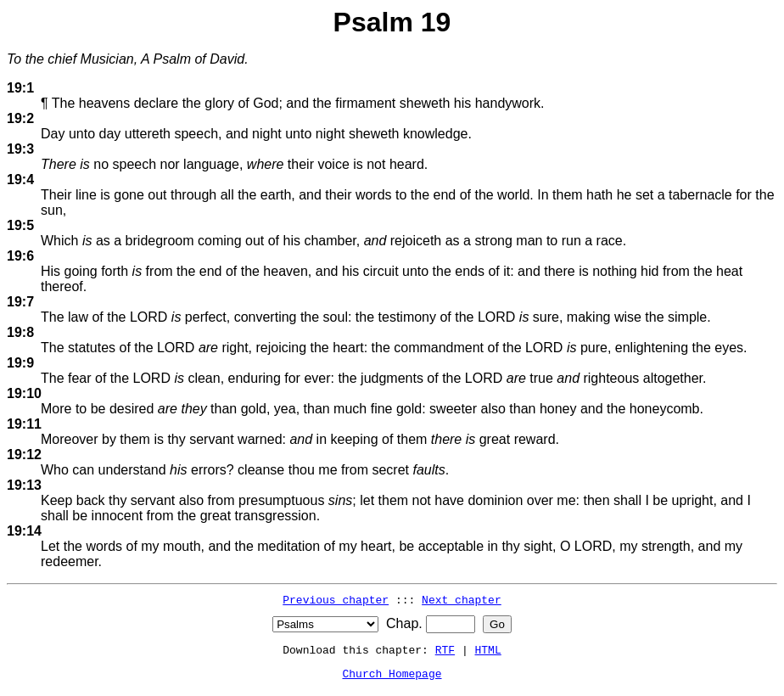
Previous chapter (336, 599)
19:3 (20, 149)
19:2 (20, 118)
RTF (445, 649)
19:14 (24, 531)
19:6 (20, 256)
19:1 (20, 88)
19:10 (24, 393)
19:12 (24, 455)
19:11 (24, 424)
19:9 (20, 363)
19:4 (20, 180)
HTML (488, 649)
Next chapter (462, 599)
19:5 (20, 225)
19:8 (20, 332)
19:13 (24, 485)
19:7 (20, 302)
